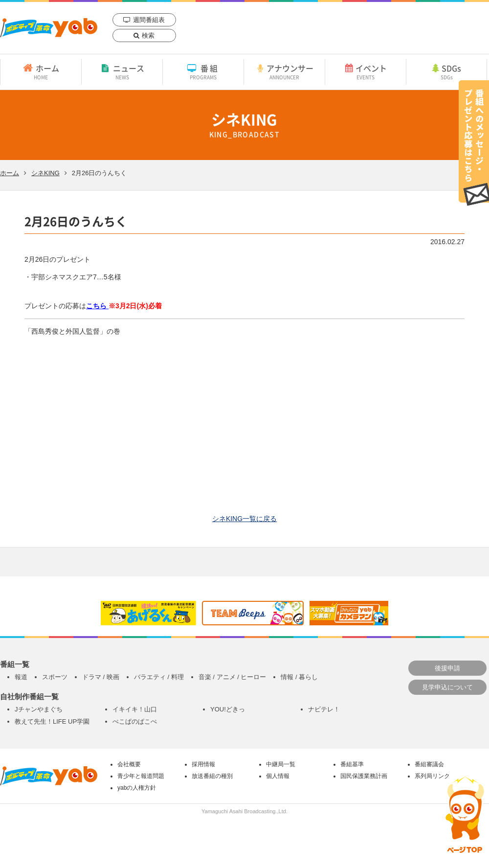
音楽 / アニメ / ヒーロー (233, 677)
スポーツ (55, 677)
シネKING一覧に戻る (244, 519)
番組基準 (352, 764)
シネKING (45, 173)
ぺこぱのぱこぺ (135, 721)
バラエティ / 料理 (159, 677)
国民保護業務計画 (364, 776)
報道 (21, 677)
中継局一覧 (281, 764)
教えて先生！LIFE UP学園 (52, 721)
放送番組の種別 (212, 776)
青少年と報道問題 (141, 776)
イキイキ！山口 (135, 709)
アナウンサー (284, 71)
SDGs (446, 71)
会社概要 (129, 764)
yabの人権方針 (137, 788)
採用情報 (203, 764)
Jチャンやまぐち (39, 709)
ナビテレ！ (324, 709)
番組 (203, 71)
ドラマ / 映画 (101, 677)
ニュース (122, 71)
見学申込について (447, 687)
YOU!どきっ (228, 709)
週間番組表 (149, 20)
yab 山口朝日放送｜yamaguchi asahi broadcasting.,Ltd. (49, 28)
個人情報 (278, 776)
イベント (366, 71)
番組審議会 (429, 764)
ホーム (41, 71)
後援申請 (447, 668)
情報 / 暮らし (299, 677)
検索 (148, 35)
